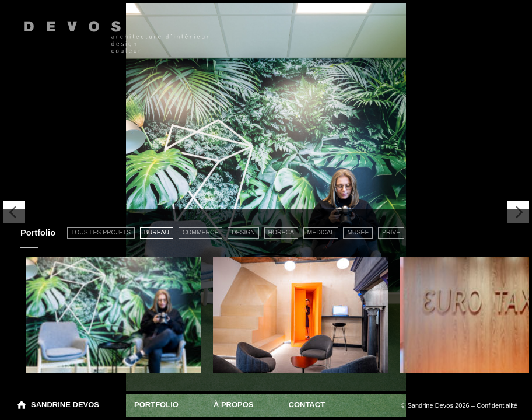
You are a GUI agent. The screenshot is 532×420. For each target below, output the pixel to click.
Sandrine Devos (65, 405)
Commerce (201, 232)
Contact (307, 405)
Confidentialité (497, 405)
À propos (234, 405)
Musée (358, 232)
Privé (391, 232)
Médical (321, 232)
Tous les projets (101, 232)
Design (243, 232)
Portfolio (156, 405)
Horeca (281, 232)
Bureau (157, 232)
